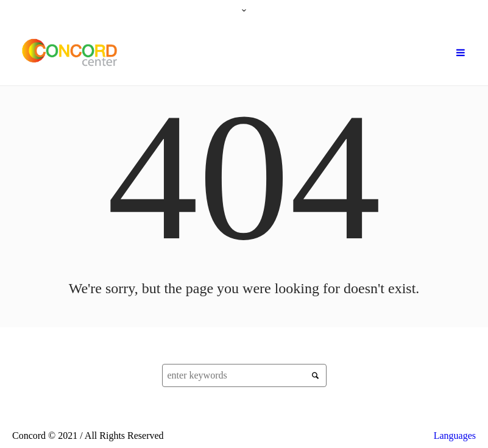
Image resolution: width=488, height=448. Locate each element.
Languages (455, 436)
